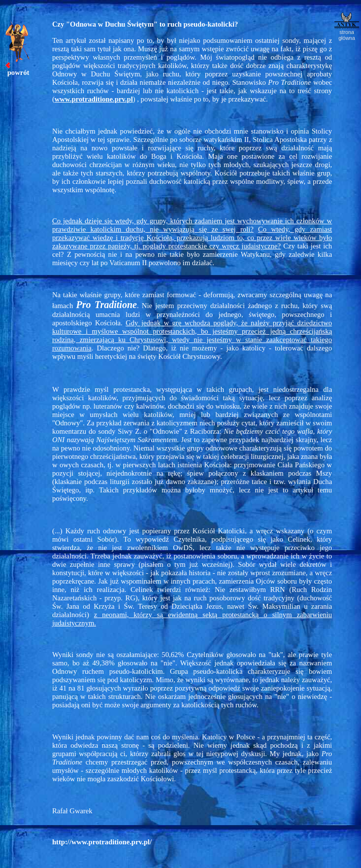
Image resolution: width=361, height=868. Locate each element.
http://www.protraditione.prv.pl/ (102, 842)
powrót (18, 72)
